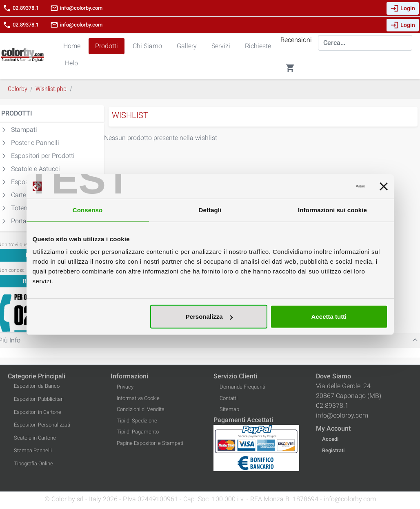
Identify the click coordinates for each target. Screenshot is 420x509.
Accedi (330, 439)
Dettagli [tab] (210, 210)
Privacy (125, 387)
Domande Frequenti (242, 387)
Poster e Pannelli (35, 143)
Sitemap (229, 409)
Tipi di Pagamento (138, 432)
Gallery (187, 46)
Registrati (333, 450)
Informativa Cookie (138, 398)
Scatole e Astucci (36, 169)
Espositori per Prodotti (43, 156)
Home (72, 46)
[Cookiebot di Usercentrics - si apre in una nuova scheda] (329, 186)
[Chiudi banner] (384, 186)
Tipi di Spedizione (137, 421)
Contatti (229, 398)
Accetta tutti (329, 317)
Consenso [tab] (88, 210)
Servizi (221, 46)
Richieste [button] (258, 46)
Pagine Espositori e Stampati (150, 443)
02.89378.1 (21, 8)
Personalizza (209, 317)
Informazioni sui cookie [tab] (332, 210)
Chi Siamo (147, 46)
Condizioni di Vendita (141, 409)
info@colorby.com (76, 8)
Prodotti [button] (107, 46)
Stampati (24, 130)
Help (71, 63)
